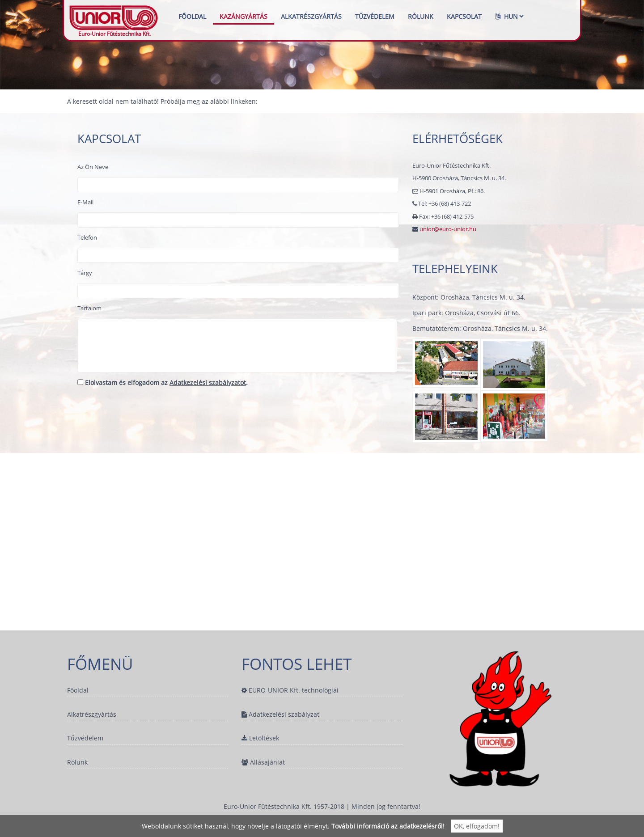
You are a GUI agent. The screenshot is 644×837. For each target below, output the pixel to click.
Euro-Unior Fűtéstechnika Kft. (114, 16)
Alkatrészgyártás (311, 16)
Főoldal (192, 16)
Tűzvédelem (375, 16)
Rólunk (421, 16)
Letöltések (260, 739)
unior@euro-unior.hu (448, 229)
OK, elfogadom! (477, 826)
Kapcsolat (464, 16)
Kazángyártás (244, 16)
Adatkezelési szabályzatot (208, 383)
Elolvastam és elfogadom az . (163, 383)
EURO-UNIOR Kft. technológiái (290, 690)
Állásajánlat (263, 763)
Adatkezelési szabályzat (280, 715)
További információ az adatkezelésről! (388, 826)
